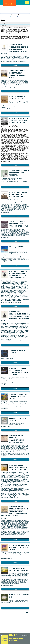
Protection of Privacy (15, 640)
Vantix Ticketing (20, 617)
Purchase (15, 65)
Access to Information (15, 639)
